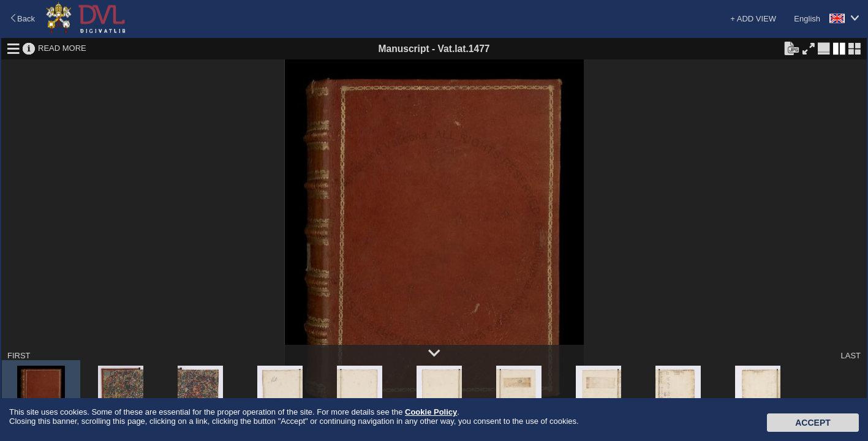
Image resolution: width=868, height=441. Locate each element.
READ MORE (62, 48)
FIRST (19, 356)
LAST (851, 356)
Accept (813, 423)
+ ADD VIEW (753, 19)
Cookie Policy (431, 412)
